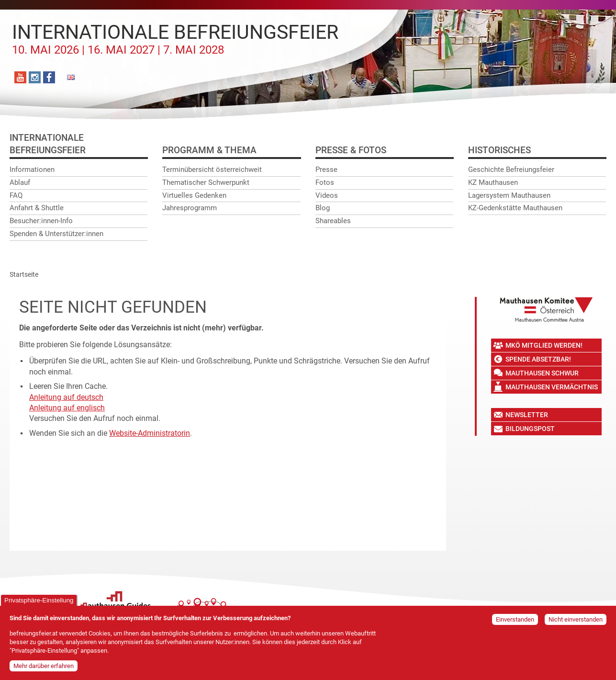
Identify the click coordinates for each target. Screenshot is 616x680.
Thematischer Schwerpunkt (206, 182)
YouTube (20, 77)
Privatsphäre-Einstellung (39, 604)
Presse (326, 170)
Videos (327, 195)
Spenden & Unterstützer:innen (56, 234)
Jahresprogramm (190, 208)
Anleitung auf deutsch (66, 397)
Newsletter (527, 415)
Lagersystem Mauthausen (509, 195)
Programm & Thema (209, 150)
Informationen (32, 170)
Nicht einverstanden (576, 623)
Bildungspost (530, 429)
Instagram (35, 77)
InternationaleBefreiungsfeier (48, 144)
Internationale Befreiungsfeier (175, 39)
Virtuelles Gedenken (194, 195)
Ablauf (20, 182)
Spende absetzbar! (538, 359)
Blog (323, 208)
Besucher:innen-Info (41, 221)
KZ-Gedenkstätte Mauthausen (515, 208)
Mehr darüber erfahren (44, 670)
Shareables (333, 221)
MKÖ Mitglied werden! (544, 345)
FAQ (16, 195)
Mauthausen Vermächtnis (552, 387)
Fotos (325, 182)
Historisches (499, 150)
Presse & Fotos (351, 150)
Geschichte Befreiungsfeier (511, 170)
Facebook (49, 77)
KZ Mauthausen (493, 182)
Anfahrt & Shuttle (37, 208)
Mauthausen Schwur (542, 373)
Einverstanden (515, 623)
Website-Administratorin (150, 433)
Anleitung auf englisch (67, 408)
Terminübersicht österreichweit (212, 170)
